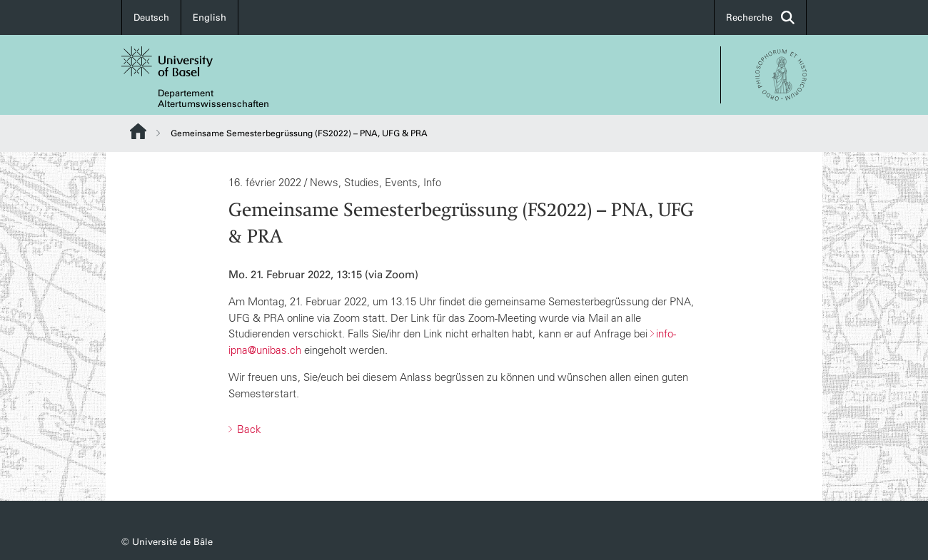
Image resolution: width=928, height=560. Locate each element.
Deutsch (151, 17)
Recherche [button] (760, 17)
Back (248, 429)
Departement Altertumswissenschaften (213, 98)
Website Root (138, 131)
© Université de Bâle (167, 542)
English (210, 17)
